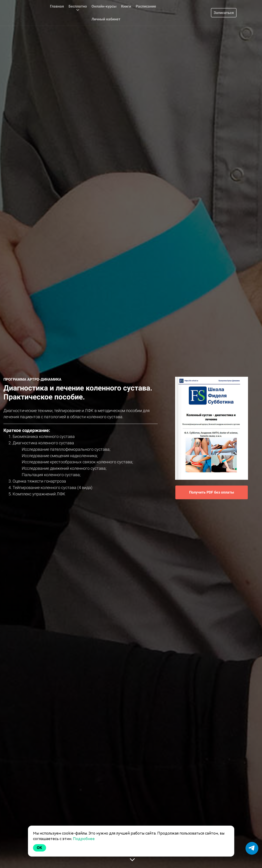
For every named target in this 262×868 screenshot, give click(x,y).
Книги (126, 6)
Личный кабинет (106, 19)
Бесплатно (78, 8)
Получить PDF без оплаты (212, 492)
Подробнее (84, 839)
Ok (40, 848)
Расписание (146, 6)
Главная (57, 6)
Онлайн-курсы (104, 6)
